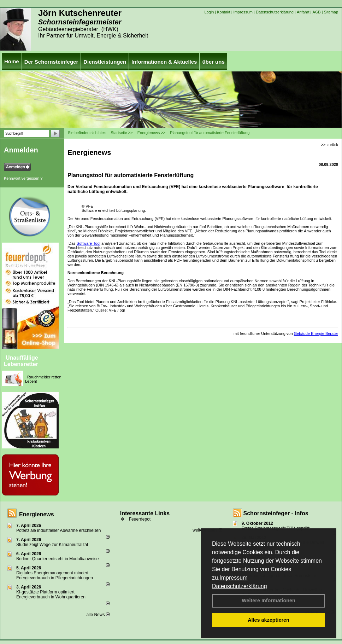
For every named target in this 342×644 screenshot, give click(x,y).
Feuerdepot (140, 519)
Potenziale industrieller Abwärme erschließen (58, 530)
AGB (316, 12)
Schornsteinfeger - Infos (276, 513)
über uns (213, 62)
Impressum (233, 578)
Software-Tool (89, 243)
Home (12, 61)
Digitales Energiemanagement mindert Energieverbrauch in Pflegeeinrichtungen (55, 575)
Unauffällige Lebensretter (21, 361)
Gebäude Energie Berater (316, 333)
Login (209, 12)
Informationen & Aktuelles (164, 62)
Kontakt (223, 12)
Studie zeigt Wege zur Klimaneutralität (52, 545)
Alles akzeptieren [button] (269, 620)
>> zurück (330, 145)
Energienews (37, 514)
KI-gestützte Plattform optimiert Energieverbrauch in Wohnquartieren (51, 594)
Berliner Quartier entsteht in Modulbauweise (57, 559)
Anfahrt (303, 12)
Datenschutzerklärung (240, 586)
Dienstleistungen (105, 62)
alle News (98, 615)
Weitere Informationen (269, 601)
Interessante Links (145, 513)
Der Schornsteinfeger (51, 62)
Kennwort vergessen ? (23, 178)
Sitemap (331, 12)
